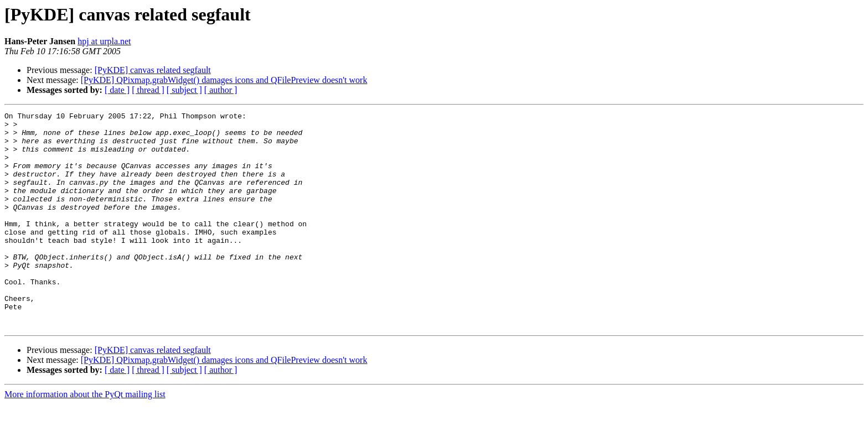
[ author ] (221, 90)
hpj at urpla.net (104, 41)
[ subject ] (184, 90)
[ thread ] (148, 90)
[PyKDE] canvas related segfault (153, 70)
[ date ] (117, 90)
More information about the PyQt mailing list (85, 437)
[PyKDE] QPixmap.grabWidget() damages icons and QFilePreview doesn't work (224, 80)
